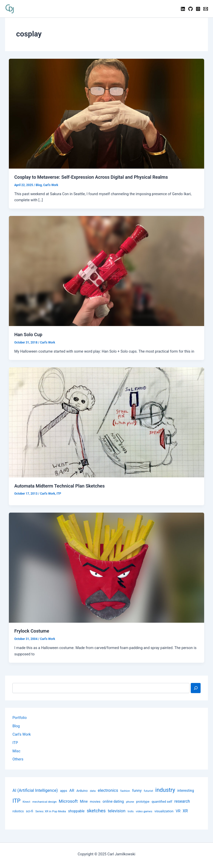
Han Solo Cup (28, 335)
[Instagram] (198, 9)
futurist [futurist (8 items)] (148, 791)
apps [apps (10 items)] (63, 791)
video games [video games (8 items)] (144, 811)
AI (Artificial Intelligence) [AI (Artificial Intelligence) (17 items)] (35, 790)
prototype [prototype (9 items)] (143, 802)
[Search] (196, 688)
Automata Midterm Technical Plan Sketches (59, 486)
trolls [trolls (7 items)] (131, 811)
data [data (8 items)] (93, 791)
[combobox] (101, 688)
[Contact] (206, 9)
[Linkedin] (183, 9)
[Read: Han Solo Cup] (107, 271)
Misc (16, 751)
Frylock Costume (32, 631)
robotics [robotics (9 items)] (18, 811)
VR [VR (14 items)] (178, 811)
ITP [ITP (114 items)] (16, 801)
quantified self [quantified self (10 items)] (162, 802)
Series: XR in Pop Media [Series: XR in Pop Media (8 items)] (51, 811)
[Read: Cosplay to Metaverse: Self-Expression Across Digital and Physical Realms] (107, 113)
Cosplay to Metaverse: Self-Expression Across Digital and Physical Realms (91, 177)
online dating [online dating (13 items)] (113, 801)
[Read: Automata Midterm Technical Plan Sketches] (107, 422)
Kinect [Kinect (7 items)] (26, 802)
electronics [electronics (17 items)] (108, 790)
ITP (59, 494)
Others (18, 759)
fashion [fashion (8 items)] (125, 791)
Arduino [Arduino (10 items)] (82, 791)
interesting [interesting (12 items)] (186, 791)
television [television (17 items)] (117, 811)
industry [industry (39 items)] (165, 790)
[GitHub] (190, 9)
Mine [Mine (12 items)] (84, 801)
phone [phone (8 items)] (130, 802)
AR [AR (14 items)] (72, 791)
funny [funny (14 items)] (137, 791)
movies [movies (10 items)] (95, 802)
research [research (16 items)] (182, 801)
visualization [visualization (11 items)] (164, 811)
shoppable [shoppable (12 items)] (76, 811)
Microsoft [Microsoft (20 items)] (68, 801)
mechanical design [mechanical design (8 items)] (45, 802)
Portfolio (19, 718)
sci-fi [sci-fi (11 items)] (29, 811)
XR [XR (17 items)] (185, 811)
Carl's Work (51, 185)
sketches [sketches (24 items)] (96, 811)
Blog (39, 185)
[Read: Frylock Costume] (107, 567)
